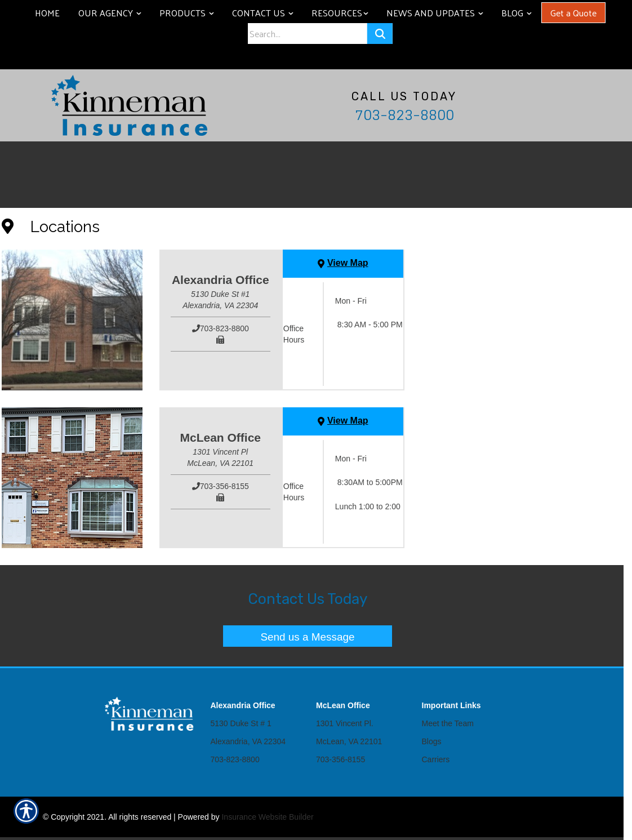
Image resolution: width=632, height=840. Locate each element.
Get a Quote (573, 13)
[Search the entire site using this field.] (307, 34)
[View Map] (343, 264)
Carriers (436, 759)
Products (191, 13)
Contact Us (267, 13)
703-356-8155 (341, 759)
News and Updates (439, 13)
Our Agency (114, 13)
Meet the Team (448, 723)
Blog (520, 13)
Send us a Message (308, 637)
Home (47, 13)
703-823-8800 (404, 115)
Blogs (432, 741)
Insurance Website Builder (267, 817)
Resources (344, 13)
